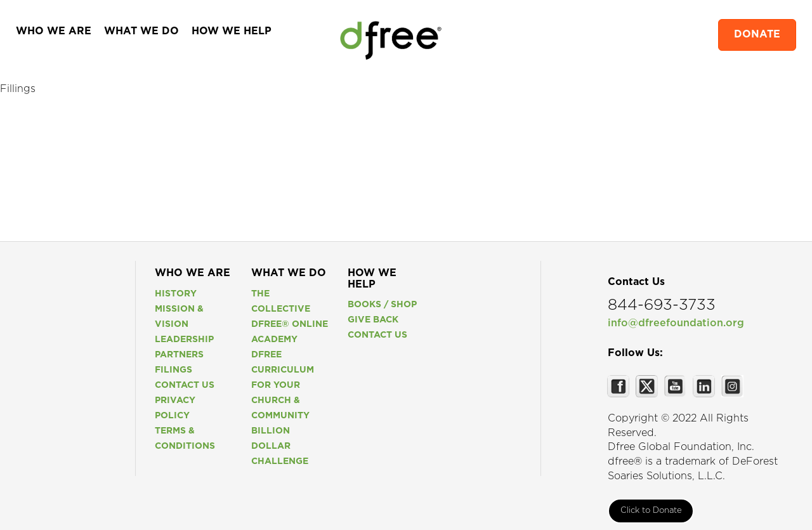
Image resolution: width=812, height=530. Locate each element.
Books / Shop (382, 305)
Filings (174, 370)
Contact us (185, 385)
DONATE (757, 35)
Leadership (184, 340)
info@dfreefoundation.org (676, 323)
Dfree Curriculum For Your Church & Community (283, 385)
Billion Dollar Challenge (280, 446)
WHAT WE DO (141, 31)
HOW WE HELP (232, 31)
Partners (179, 355)
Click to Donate (651, 511)
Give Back (373, 320)
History (176, 294)
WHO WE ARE (54, 31)
